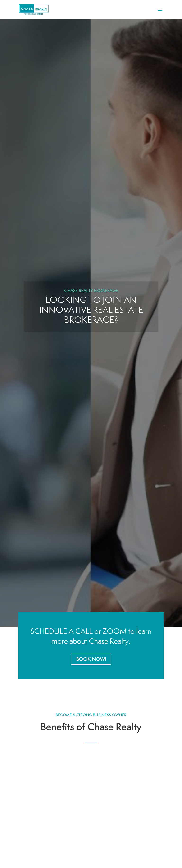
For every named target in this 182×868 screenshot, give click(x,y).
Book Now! (91, 659)
